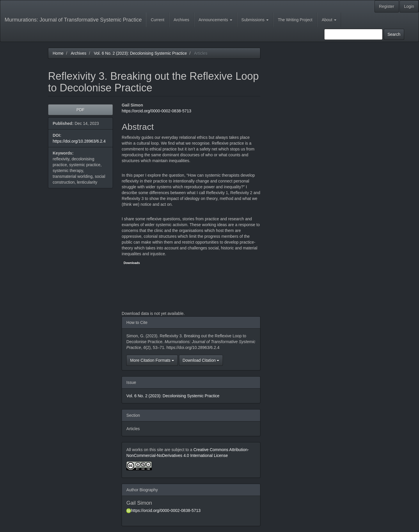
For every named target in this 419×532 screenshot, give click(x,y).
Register (387, 6)
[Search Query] (353, 34)
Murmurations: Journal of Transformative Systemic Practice (73, 20)
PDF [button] (81, 110)
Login (409, 6)
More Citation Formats (152, 360)
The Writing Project (295, 20)
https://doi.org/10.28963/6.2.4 (79, 141)
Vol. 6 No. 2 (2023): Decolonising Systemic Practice (140, 53)
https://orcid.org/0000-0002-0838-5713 (156, 111)
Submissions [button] (255, 20)
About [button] (329, 20)
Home (58, 53)
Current (158, 20)
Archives (182, 20)
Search (394, 34)
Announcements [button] (215, 20)
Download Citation (201, 360)
